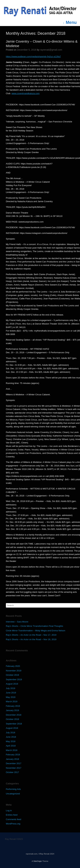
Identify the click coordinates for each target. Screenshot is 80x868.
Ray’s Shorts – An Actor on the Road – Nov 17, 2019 (31, 635)
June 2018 (11, 737)
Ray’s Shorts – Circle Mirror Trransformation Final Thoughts (34, 626)
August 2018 (12, 728)
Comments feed (14, 819)
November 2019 (14, 671)
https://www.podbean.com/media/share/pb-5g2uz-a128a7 (33, 57)
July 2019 (11, 688)
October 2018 (12, 719)
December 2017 (14, 763)
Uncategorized (13, 794)
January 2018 (12, 759)
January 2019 (12, 710)
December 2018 (14, 715)
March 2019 (12, 701)
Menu (70, 23)
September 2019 (14, 679)
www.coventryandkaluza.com (26, 93)
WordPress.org (13, 824)
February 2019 (13, 706)
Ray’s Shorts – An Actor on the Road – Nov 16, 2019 (31, 639)
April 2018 (11, 746)
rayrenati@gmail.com (51, 50)
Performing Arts (13, 789)
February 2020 (13, 666)
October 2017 (12, 772)
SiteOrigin (38, 861)
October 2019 (12, 675)
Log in (9, 810)
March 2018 (12, 750)
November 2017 (14, 768)
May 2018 (11, 741)
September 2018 (14, 724)
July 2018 (11, 733)
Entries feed (12, 815)
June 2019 (11, 693)
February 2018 (13, 755)
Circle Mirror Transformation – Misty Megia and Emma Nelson (35, 631)
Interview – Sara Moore (17, 622)
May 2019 (11, 697)
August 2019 (12, 684)
